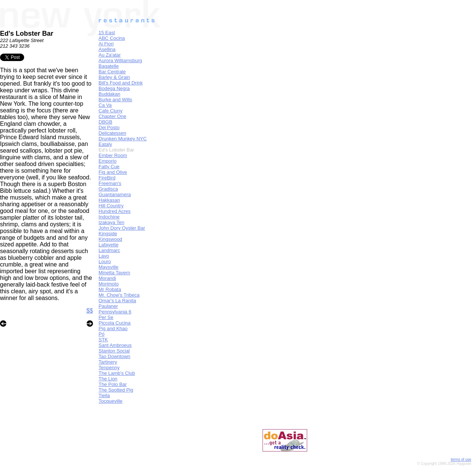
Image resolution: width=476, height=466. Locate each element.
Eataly (105, 144)
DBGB (105, 122)
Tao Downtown (114, 356)
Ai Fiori (106, 44)
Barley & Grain (114, 77)
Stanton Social (114, 351)
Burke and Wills (115, 100)
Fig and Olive (113, 172)
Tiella (104, 395)
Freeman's (110, 183)
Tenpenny (109, 368)
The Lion (108, 379)
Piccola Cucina (115, 323)
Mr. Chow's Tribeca (119, 295)
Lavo (104, 256)
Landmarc (109, 250)
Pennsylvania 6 (115, 312)
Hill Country (111, 206)
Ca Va (105, 105)
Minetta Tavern (114, 273)
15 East (107, 33)
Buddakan (110, 94)
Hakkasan (109, 200)
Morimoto (109, 284)
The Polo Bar (113, 384)
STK (103, 340)
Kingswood (110, 239)
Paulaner (108, 306)
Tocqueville (110, 401)
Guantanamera (115, 194)
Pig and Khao (113, 328)
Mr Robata (110, 289)
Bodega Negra (114, 88)
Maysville (108, 267)
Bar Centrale (112, 72)
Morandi (107, 278)
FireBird (107, 178)
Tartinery (108, 362)
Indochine (109, 217)
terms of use (461, 459)
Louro (105, 261)
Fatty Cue (109, 167)
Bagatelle (109, 66)
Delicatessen (112, 133)
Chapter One (112, 116)
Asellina (107, 49)
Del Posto (109, 127)
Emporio (107, 161)
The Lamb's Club (117, 373)
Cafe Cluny (110, 111)
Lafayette (109, 245)
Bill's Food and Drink (121, 83)
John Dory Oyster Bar (122, 228)
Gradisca (108, 189)
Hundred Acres (115, 211)
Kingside (108, 234)
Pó (102, 334)
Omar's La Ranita (117, 301)
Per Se (106, 317)
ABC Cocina (112, 38)
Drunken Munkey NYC (123, 139)
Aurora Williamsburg (120, 60)
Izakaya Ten (111, 222)
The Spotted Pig (116, 390)
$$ (90, 311)
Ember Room (113, 155)
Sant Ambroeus (115, 345)
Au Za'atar (110, 55)
